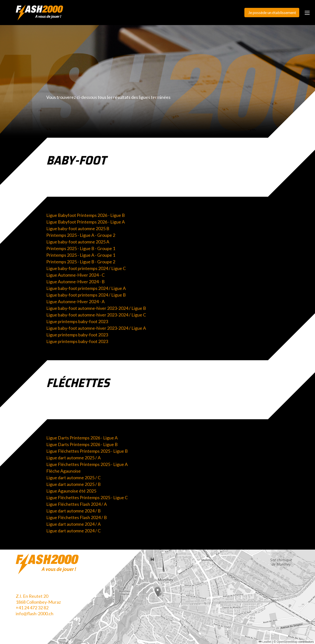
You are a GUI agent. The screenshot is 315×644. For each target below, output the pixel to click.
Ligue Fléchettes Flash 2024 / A (77, 504)
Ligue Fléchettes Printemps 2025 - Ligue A (87, 464)
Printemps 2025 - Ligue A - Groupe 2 (81, 235)
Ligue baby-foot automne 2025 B (78, 228)
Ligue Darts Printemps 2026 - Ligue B (82, 444)
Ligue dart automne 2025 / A (73, 458)
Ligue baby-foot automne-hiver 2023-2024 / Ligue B (96, 308)
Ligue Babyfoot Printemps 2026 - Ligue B (86, 215)
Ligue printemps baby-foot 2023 (77, 321)
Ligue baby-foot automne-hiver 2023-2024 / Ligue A (96, 328)
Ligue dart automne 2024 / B (73, 511)
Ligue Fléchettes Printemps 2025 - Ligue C (87, 497)
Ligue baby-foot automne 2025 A (78, 242)
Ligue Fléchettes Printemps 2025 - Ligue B (87, 451)
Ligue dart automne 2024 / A (73, 524)
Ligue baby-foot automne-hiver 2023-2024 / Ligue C (96, 315)
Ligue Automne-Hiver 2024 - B (75, 282)
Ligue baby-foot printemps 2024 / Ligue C (86, 268)
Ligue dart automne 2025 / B (73, 484)
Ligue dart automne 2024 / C (73, 531)
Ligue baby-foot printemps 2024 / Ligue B (86, 295)
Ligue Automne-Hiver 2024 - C (75, 275)
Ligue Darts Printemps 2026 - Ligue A (82, 438)
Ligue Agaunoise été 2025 (71, 491)
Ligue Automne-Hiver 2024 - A (75, 301)
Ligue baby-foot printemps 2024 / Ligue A (86, 288)
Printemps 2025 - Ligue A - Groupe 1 (81, 255)
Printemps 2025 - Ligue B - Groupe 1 (81, 248)
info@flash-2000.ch (35, 614)
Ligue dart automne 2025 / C (73, 478)
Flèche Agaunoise (63, 471)
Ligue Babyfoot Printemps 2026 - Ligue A (86, 222)
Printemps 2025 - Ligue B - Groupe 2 (81, 262)
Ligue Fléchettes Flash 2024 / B (77, 517)
